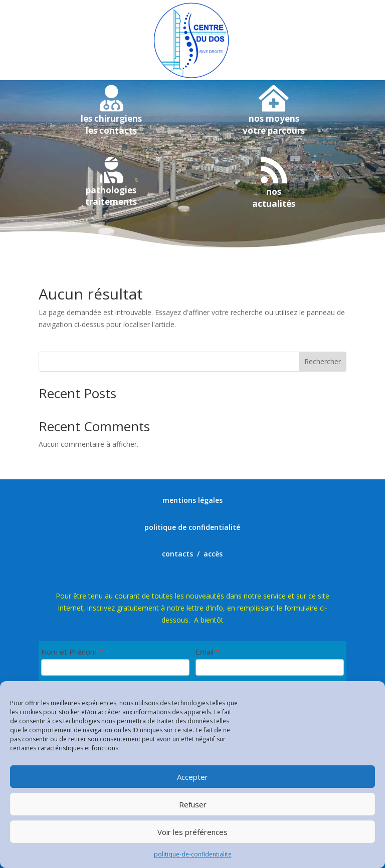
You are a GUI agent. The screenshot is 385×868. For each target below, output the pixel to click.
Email (208, 652)
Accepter (192, 777)
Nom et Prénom (72, 652)
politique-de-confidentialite (193, 854)
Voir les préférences (192, 832)
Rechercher (323, 361)
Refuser (193, 804)
